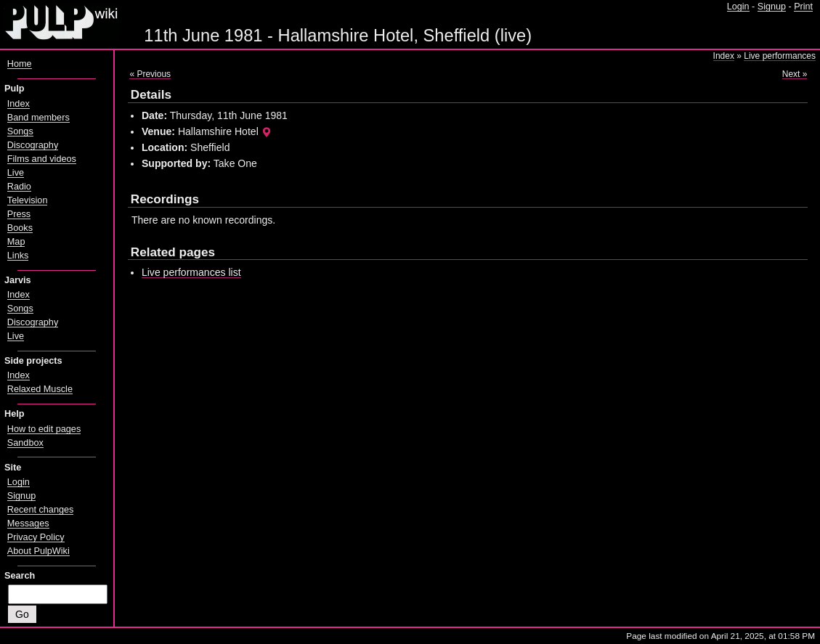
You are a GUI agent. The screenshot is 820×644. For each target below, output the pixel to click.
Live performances (780, 56)
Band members (38, 118)
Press (19, 214)
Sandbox (25, 443)
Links (18, 256)
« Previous (150, 74)
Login (738, 7)
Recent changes (41, 510)
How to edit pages (44, 429)
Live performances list (191, 272)
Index (724, 56)
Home (20, 64)
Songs (20, 131)
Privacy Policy (36, 537)
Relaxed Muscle (40, 389)
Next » (795, 74)
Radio (19, 187)
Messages (28, 523)
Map (16, 242)
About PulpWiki (38, 551)
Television (28, 200)
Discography (33, 145)
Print (803, 7)
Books (20, 228)
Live (16, 173)
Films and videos (42, 159)
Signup (772, 7)
